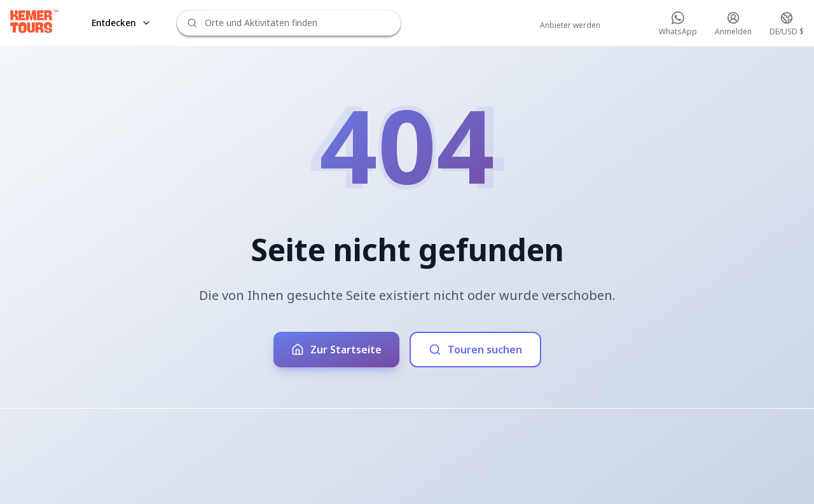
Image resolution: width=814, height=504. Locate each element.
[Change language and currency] (787, 24)
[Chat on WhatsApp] (678, 24)
